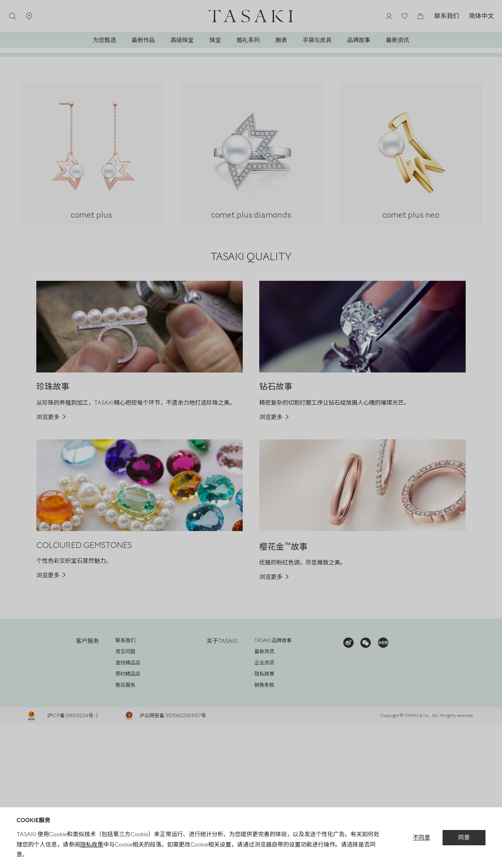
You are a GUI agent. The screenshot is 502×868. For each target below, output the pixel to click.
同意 (464, 838)
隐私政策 (92, 845)
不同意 (421, 838)
